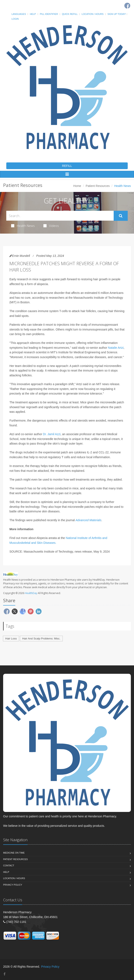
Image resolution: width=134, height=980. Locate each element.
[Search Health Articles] (60, 216)
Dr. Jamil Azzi (52, 434)
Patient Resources (98, 186)
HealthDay (31, 593)
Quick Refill (70, 14)
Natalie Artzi (116, 348)
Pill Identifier (49, 14)
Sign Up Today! (117, 14)
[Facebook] (127, 6)
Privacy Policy (13, 885)
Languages (19, 14)
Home (77, 186)
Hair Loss (11, 639)
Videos (51, 226)
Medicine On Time (14, 853)
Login (15, 19)
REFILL (67, 166)
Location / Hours (92, 14)
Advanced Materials (88, 520)
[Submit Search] (121, 216)
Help (33, 14)
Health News (23, 226)
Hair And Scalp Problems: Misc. (41, 639)
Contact (9, 866)
